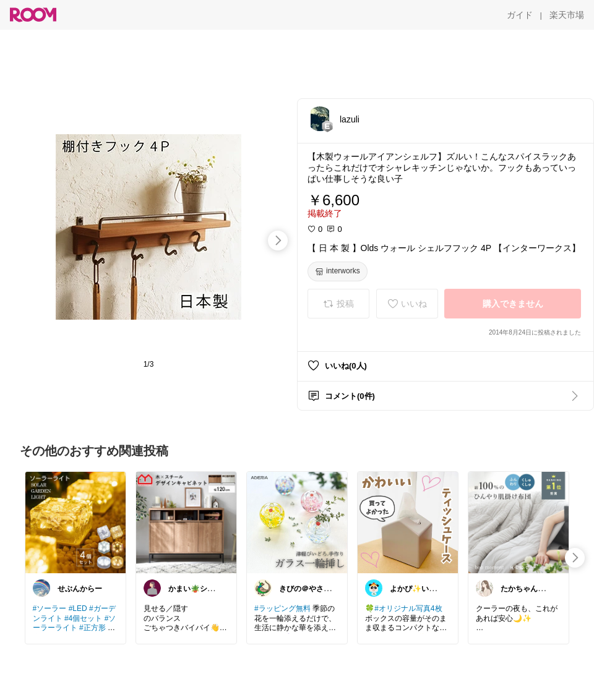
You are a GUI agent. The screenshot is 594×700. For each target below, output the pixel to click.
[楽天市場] (567, 15)
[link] (75, 522)
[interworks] (338, 271)
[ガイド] (520, 15)
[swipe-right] (278, 241)
